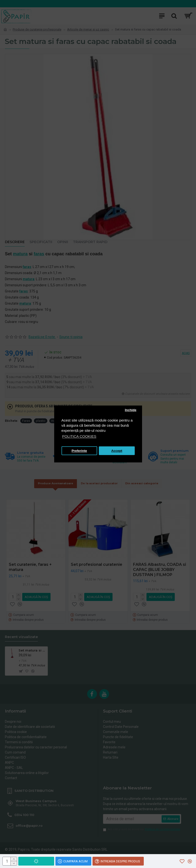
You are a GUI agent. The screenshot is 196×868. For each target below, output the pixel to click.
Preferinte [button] (79, 451)
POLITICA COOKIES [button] (79, 437)
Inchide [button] (130, 410)
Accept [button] (117, 451)
